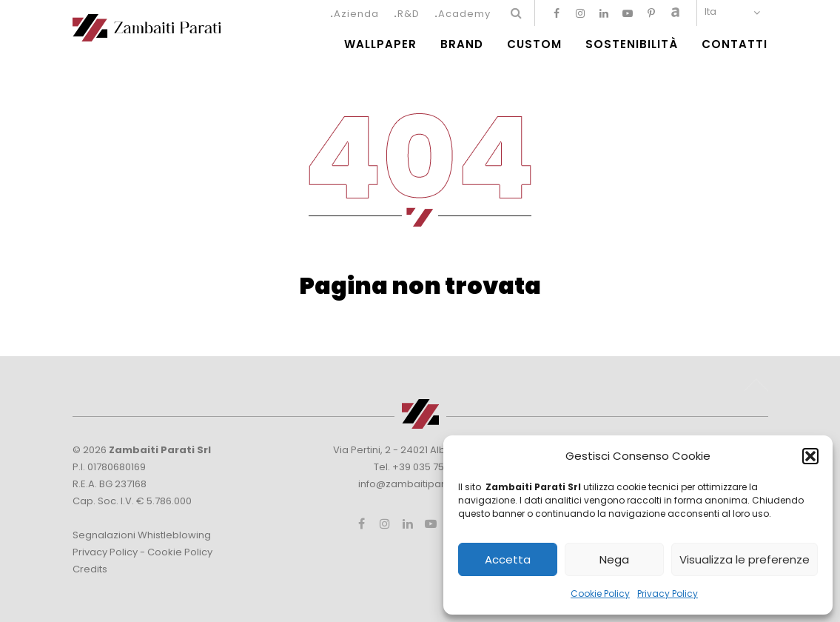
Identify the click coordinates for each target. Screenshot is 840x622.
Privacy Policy (668, 593)
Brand (462, 44)
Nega (614, 559)
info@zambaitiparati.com (420, 484)
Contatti (735, 44)
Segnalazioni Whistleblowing (142, 535)
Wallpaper (380, 44)
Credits (90, 569)
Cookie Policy (600, 593)
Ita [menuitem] (710, 11)
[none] (736, 11)
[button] (810, 456)
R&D (409, 14)
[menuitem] (736, 11)
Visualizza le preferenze (745, 559)
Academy (464, 14)
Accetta (508, 559)
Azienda (356, 14)
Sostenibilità (632, 44)
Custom (534, 44)
